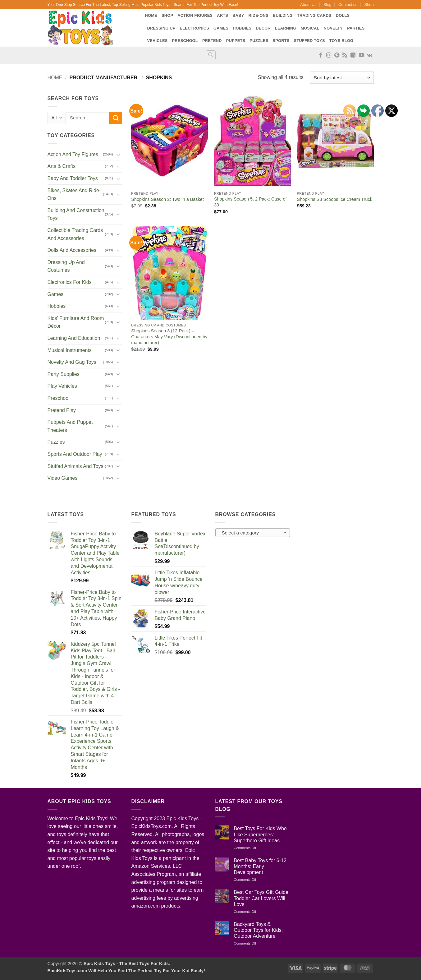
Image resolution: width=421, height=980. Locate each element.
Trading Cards (314, 15)
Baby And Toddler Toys (73, 178)
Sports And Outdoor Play (75, 454)
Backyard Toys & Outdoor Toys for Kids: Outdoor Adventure (258, 930)
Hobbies (242, 28)
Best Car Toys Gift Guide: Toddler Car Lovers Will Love (262, 898)
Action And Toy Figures (73, 154)
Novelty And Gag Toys (72, 362)
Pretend (212, 41)
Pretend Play (62, 410)
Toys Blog (341, 41)
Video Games (63, 478)
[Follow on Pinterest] (337, 55)
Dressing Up (161, 28)
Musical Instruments (70, 350)
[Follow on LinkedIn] (353, 55)
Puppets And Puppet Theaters (70, 426)
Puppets (236, 41)
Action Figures (195, 15)
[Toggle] (118, 155)
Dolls (343, 15)
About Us (308, 5)
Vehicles (158, 41)
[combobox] (253, 533)
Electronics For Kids (70, 282)
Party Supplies (64, 374)
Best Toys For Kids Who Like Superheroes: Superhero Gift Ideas (260, 834)
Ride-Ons (258, 15)
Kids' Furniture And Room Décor (76, 322)
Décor (263, 28)
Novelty (333, 28)
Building (283, 15)
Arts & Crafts (62, 166)
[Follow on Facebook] (321, 55)
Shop (369, 5)
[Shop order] (342, 78)
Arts (222, 15)
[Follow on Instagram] (329, 55)
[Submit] (116, 118)
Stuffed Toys (309, 41)
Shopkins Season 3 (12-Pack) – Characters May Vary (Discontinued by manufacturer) (169, 337)
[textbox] (251, 533)
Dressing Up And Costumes (66, 266)
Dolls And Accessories (72, 250)
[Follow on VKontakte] (370, 55)
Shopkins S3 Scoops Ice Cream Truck (335, 199)
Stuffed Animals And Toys (76, 466)
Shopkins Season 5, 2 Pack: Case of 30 (250, 202)
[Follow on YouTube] (361, 55)
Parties (356, 28)
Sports (281, 41)
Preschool (185, 41)
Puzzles (259, 41)
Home (151, 15)
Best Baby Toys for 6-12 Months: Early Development (260, 866)
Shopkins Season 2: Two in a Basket (167, 199)
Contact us (348, 5)
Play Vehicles (62, 386)
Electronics (195, 28)
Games (221, 28)
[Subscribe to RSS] (345, 55)
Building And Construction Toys (76, 214)
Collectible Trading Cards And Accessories (75, 234)
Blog (327, 5)
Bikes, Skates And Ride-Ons (74, 194)
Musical (310, 28)
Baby (238, 15)
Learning (286, 28)
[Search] (211, 55)
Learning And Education (74, 338)
